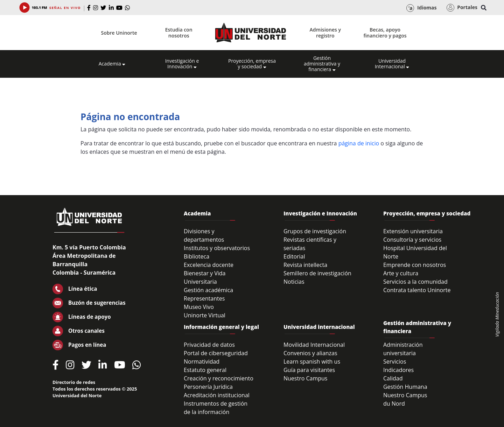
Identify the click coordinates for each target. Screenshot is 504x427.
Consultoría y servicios (412, 240)
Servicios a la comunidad (415, 282)
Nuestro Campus (306, 378)
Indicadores (398, 370)
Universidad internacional (319, 327)
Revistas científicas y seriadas (310, 244)
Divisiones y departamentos (204, 235)
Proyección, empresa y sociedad (252, 64)
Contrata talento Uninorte (417, 290)
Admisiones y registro (325, 33)
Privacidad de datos (209, 345)
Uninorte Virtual (205, 315)
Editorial (294, 256)
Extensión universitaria (413, 231)
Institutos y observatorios (217, 248)
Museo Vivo (199, 307)
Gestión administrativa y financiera (322, 64)
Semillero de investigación (317, 273)
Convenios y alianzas (310, 353)
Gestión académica (208, 290)
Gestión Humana (405, 387)
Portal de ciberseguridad (216, 353)
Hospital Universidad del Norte (415, 252)
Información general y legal (221, 327)
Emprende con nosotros (415, 265)
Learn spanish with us (312, 361)
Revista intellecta (305, 265)
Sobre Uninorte (119, 33)
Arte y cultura (401, 273)
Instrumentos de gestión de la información (216, 408)
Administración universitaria (403, 349)
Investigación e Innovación (182, 64)
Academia (112, 64)
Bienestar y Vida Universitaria (205, 277)
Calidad (393, 378)
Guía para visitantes (309, 370)
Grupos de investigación (315, 231)
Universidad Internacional (392, 64)
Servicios (395, 361)
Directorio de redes (74, 382)
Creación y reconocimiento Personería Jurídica (219, 383)
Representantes (204, 298)
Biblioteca (197, 256)
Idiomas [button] (421, 8)
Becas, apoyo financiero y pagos (385, 33)
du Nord (394, 404)
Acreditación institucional (217, 395)
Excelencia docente (209, 265)
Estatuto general (205, 370)
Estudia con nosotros (179, 33)
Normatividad (202, 361)
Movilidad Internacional (314, 345)
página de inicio (359, 143)
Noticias (294, 282)
